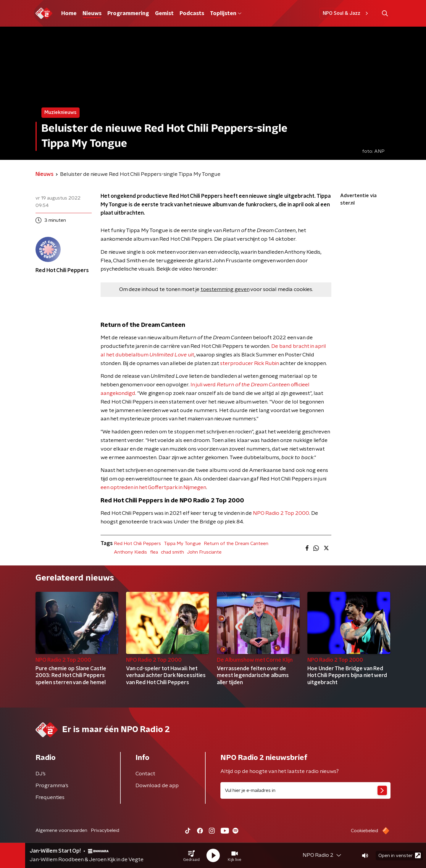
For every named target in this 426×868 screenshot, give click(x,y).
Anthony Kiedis (130, 552)
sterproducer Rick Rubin (249, 364)
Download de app (157, 786)
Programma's (52, 786)
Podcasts (192, 14)
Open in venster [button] (400, 855)
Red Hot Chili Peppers (137, 544)
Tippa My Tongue (182, 544)
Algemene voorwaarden (61, 830)
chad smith (172, 552)
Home (69, 14)
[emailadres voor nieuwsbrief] (305, 790)
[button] (191, 856)
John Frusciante (204, 552)
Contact (145, 774)
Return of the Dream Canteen (236, 544)
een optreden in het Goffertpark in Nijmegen (153, 488)
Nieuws (92, 14)
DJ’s (41, 774)
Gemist (164, 14)
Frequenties (50, 798)
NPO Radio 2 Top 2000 (281, 513)
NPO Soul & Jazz (346, 13)
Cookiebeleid (364, 831)
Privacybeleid (105, 830)
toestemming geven (225, 290)
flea (154, 552)
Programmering (128, 14)
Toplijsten (226, 14)
